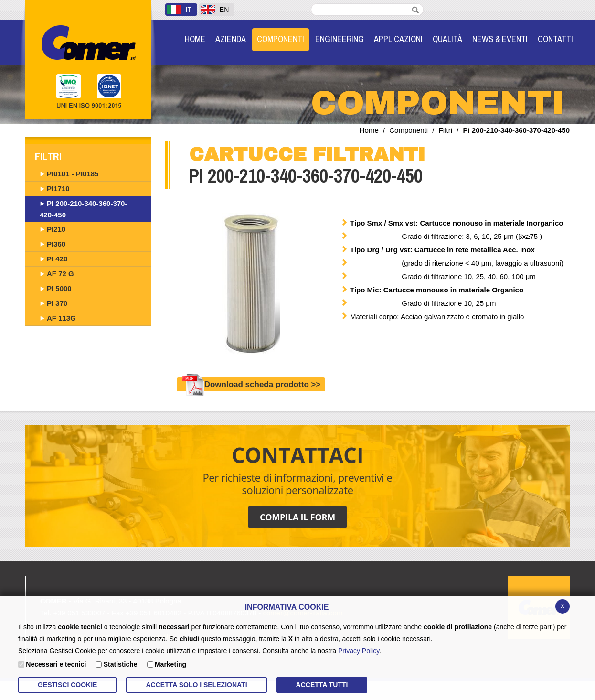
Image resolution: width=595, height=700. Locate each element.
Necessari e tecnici (56, 664)
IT (179, 10)
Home (369, 130)
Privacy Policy (359, 651)
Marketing (170, 664)
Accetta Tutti (322, 685)
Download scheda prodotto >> (251, 384)
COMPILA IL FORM (297, 517)
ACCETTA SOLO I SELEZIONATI (196, 685)
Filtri (446, 130)
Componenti (409, 130)
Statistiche (121, 664)
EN (215, 10)
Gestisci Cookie (67, 685)
